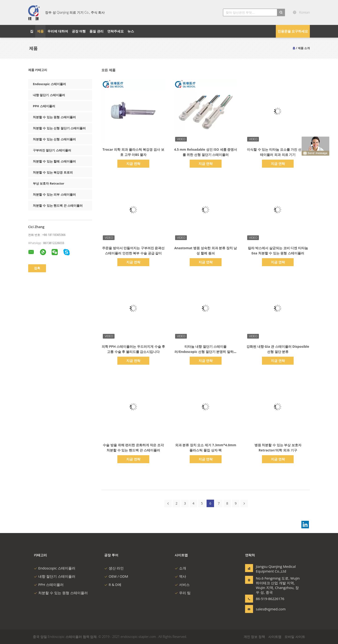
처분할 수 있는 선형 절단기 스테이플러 (59, 128)
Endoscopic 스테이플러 (49, 84)
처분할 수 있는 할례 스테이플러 (54, 161)
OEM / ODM (116, 576)
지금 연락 (133, 164)
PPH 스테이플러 (44, 106)
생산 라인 (114, 568)
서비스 (182, 585)
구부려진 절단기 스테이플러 (52, 150)
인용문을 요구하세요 (293, 31)
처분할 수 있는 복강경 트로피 (53, 172)
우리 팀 (183, 593)
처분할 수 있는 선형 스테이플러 (54, 139)
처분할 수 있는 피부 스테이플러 (54, 194)
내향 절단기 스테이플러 (49, 95)
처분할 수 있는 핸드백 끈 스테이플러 (58, 205)
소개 (180, 568)
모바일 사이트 (295, 637)
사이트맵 (275, 637)
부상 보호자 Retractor (49, 183)
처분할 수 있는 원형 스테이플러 (54, 117)
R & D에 (113, 585)
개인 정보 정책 (254, 637)
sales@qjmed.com (271, 609)
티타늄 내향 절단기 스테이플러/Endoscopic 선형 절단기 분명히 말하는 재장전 (206, 352)
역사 (180, 576)
